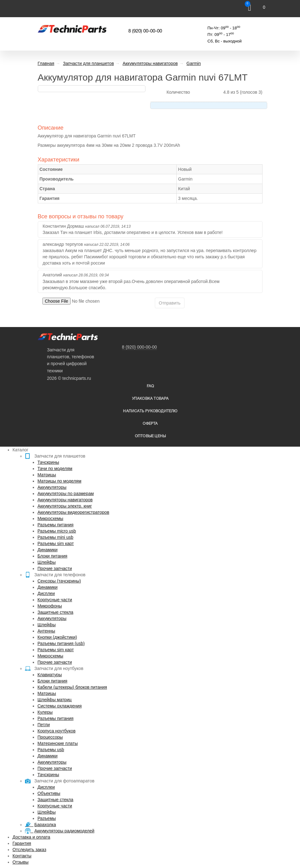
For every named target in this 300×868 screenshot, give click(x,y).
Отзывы (20, 862)
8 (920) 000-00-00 (140, 347)
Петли (44, 725)
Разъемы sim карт (56, 543)
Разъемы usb (51, 750)
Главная (46, 63)
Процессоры (50, 737)
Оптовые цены (150, 436)
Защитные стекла (55, 612)
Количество (178, 92)
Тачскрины (48, 462)
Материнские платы (58, 743)
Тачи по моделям (55, 469)
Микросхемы (50, 518)
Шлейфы (47, 562)
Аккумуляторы (52, 487)
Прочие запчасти (55, 568)
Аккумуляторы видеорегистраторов (73, 512)
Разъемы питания (55, 525)
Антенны (46, 631)
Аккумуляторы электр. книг (65, 506)
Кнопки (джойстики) (57, 637)
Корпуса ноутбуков (57, 731)
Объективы (49, 793)
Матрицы (47, 475)
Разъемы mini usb (55, 537)
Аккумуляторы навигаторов (65, 500)
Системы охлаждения (60, 706)
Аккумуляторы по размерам (66, 494)
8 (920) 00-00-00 (145, 31)
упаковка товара (150, 399)
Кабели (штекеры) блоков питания (72, 687)
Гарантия (22, 843)
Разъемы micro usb (57, 531)
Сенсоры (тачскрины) (59, 581)
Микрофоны (50, 606)
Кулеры (45, 712)
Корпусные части (55, 600)
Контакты (22, 856)
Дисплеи (46, 593)
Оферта (150, 424)
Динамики (47, 550)
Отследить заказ (29, 850)
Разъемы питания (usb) (61, 643)
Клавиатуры (50, 675)
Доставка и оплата (31, 837)
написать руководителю (150, 411)
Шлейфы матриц (54, 700)
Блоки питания (52, 556)
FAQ (150, 386)
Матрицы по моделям (59, 481)
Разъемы (47, 818)
